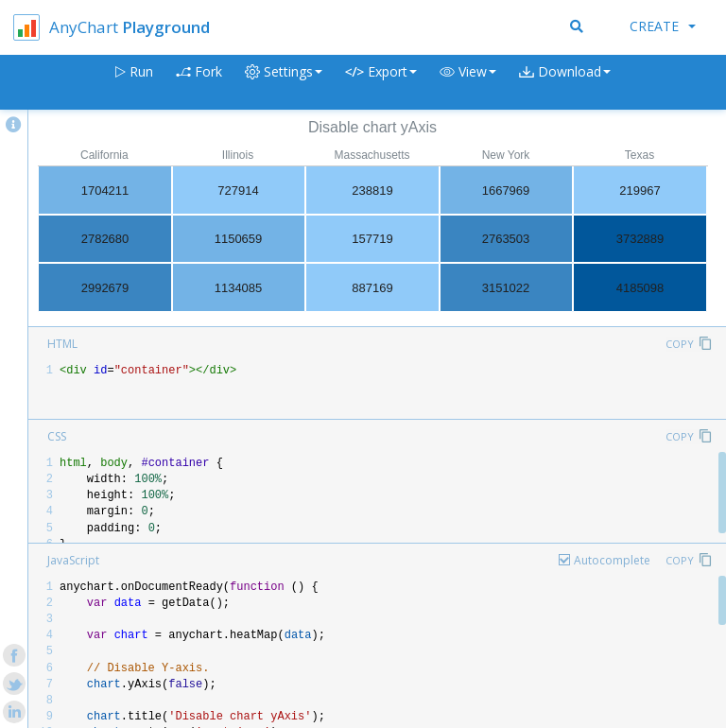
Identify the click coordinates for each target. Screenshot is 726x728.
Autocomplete (612, 560)
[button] (468, 83)
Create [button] (663, 26)
